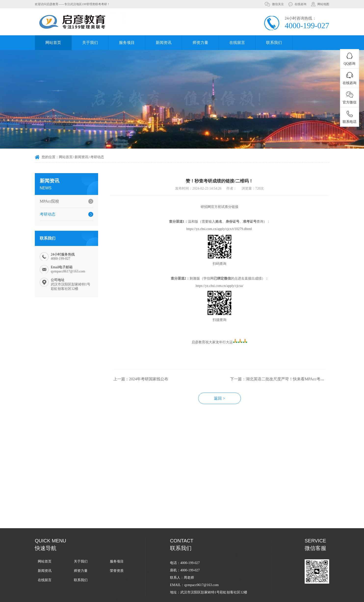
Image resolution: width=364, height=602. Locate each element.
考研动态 (97, 158)
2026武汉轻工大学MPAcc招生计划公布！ (149, 524)
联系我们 (274, 43)
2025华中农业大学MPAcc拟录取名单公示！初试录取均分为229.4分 (272, 568)
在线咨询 (300, 4)
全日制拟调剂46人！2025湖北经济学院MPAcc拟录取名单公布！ (154, 577)
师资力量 (200, 43)
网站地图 (323, 4)
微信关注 (278, 4)
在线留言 (237, 43)
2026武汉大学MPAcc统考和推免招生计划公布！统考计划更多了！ (272, 524)
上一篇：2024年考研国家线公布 (149, 388)
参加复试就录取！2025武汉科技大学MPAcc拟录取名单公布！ (154, 568)
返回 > (228, 408)
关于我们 (90, 43)
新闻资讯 (164, 43)
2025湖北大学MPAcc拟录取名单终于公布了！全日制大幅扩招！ (154, 551)
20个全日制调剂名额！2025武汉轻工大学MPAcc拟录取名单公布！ (272, 586)
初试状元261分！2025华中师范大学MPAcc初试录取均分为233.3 (272, 551)
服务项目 (127, 43)
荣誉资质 (117, 571)
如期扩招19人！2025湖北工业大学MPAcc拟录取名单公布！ (272, 577)
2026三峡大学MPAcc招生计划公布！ (264, 533)
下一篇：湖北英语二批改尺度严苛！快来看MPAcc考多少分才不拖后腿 (300, 388)
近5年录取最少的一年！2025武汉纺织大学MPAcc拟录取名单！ (154, 559)
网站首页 (53, 43)
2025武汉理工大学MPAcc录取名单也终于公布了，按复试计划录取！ (272, 542)
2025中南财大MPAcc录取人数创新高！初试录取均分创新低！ (272, 559)
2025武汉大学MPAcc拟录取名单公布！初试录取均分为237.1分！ (154, 595)
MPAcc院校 (47, 201)
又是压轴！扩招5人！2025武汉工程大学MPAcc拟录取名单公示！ (154, 542)
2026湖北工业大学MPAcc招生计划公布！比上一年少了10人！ (154, 533)
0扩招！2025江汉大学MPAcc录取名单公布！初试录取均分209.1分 (154, 586)
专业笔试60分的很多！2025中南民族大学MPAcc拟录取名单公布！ (272, 595)
